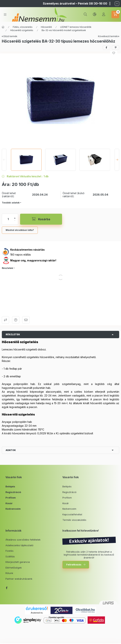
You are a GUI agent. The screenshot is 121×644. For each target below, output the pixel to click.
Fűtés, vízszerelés (23, 27)
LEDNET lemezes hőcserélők (76, 27)
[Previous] (4, 160)
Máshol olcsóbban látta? (20, 230)
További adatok (11, 203)
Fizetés (9, 551)
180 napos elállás (21, 255)
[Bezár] (117, 4)
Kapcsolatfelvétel (72, 514)
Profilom (11, 498)
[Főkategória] (3, 27)
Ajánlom (26, 320)
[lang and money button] (95, 14)
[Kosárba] (41, 219)
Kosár (9, 503)
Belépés (10, 486)
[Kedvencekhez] (114, 53)
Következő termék (108, 36)
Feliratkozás (74, 564)
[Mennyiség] (8, 219)
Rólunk (9, 573)
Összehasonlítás (5, 320)
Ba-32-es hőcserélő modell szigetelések (64, 30)
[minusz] (15, 220)
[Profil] (104, 14)
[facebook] (106, 48)
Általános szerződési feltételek (23, 540)
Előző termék (10, 36)
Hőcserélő (46, 27)
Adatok (11, 450)
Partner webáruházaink (19, 579)
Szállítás (10, 556)
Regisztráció (13, 492)
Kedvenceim (13, 509)
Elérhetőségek (14, 568)
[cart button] (115, 14)
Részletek (7, 268)
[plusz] (15, 218)
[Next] (117, 160)
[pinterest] (116, 48)
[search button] (85, 14)
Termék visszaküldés (74, 520)
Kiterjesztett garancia (18, 562)
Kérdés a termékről (16, 320)
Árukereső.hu (37, 613)
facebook (7, 588)
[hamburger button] (5, 15)
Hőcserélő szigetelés (22, 30)
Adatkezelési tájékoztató (19, 545)
